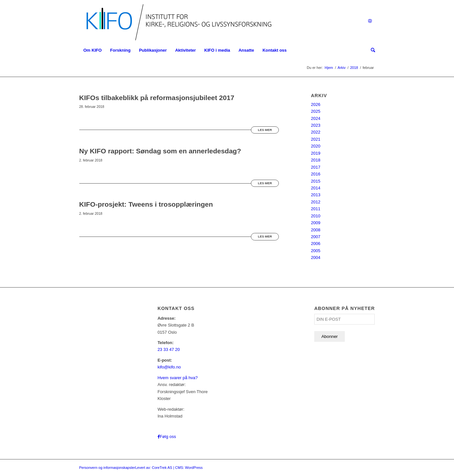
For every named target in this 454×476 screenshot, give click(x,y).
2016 (316, 174)
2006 (316, 244)
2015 (316, 181)
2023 (316, 125)
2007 (316, 237)
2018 (316, 160)
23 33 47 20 (169, 349)
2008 (316, 230)
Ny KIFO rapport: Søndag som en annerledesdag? (160, 151)
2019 (316, 153)
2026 (316, 104)
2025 (316, 111)
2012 (316, 202)
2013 (316, 195)
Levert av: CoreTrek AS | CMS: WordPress (169, 468)
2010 (316, 216)
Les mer (265, 130)
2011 (316, 209)
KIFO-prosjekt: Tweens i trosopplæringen (146, 204)
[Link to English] (370, 21)
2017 (316, 167)
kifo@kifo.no (169, 367)
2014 (316, 188)
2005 (316, 251)
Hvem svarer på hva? (178, 378)
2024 (316, 118)
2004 (316, 257)
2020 (316, 146)
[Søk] (371, 50)
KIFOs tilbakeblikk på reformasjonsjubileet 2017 (157, 98)
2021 (316, 139)
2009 (316, 223)
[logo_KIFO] (177, 21)
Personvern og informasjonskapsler (107, 468)
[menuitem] (93, 50)
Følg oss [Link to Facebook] (168, 437)
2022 (316, 132)
